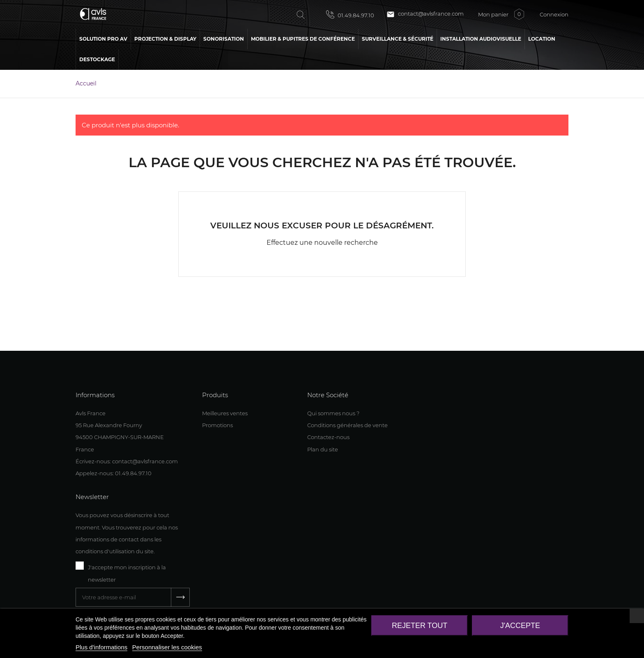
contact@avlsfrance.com (425, 14)
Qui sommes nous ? (333, 413)
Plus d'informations (101, 647)
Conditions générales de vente (347, 425)
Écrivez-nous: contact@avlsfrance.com (127, 461)
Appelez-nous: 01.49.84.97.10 (114, 473)
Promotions (217, 425)
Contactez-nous (328, 437)
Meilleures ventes (225, 413)
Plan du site (323, 449)
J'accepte (520, 626)
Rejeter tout (420, 626)
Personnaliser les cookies (167, 647)
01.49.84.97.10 (350, 14)
